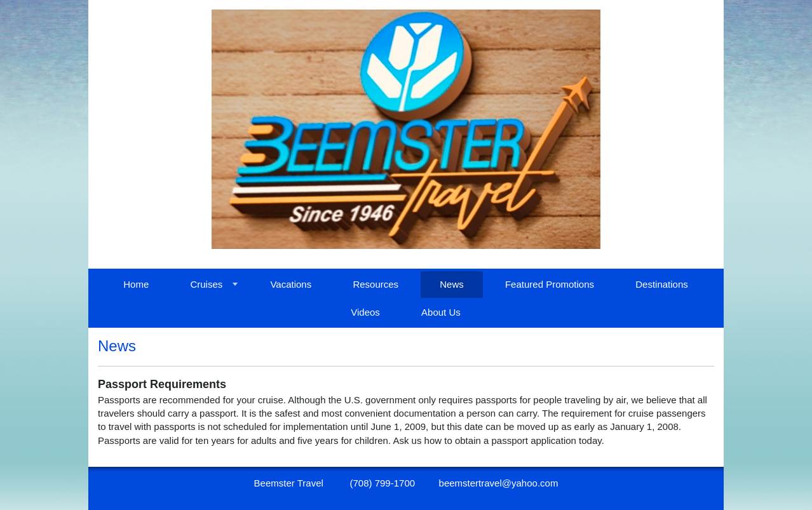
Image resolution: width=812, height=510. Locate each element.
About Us (441, 312)
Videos (365, 312)
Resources (376, 284)
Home (136, 284)
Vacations (291, 284)
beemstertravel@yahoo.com (499, 483)
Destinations (662, 284)
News (452, 284)
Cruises (206, 284)
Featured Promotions (550, 284)
